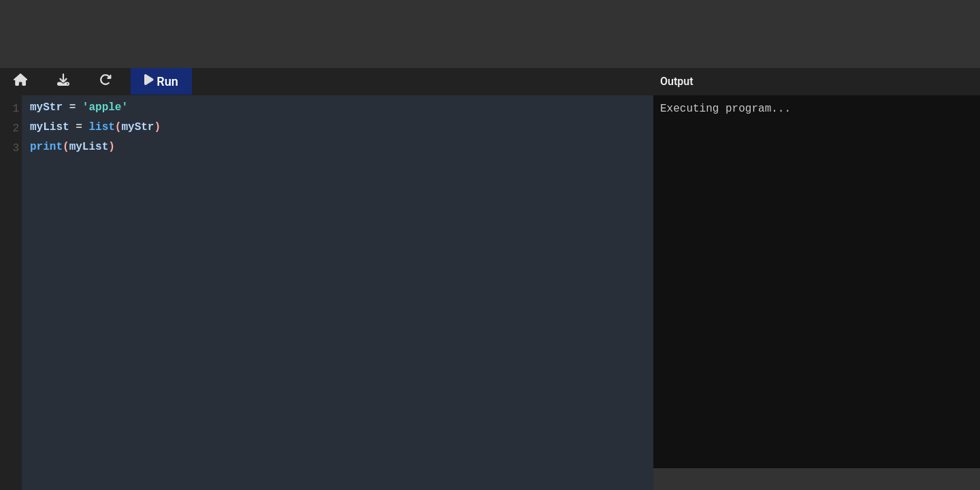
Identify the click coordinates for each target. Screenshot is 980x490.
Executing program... (817, 282)
